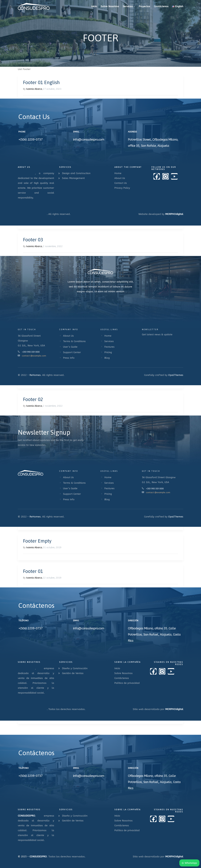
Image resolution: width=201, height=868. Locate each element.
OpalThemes (176, 375)
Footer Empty (37, 541)
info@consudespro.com (89, 140)
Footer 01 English (41, 82)
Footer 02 (33, 399)
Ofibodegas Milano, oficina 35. (148, 628)
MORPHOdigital (174, 214)
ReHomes (35, 375)
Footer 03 (33, 240)
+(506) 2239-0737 (30, 140)
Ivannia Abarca (34, 89)
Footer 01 (33, 571)
